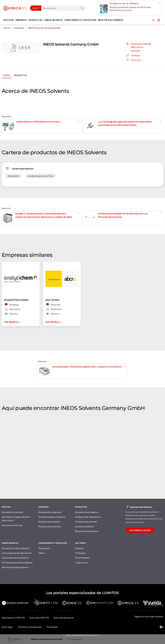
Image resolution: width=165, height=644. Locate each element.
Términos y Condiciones (30, 627)
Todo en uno (81, 563)
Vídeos (42, 553)
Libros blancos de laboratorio (17, 553)
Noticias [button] (9, 20)
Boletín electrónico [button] (111, 20)
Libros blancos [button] (53, 20)
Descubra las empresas (50, 512)
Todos (35, 8)
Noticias (79, 548)
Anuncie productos (84, 526)
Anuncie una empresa (49, 522)
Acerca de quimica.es (64, 618)
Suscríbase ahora (140, 530)
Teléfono (133, 55)
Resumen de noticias (12, 525)
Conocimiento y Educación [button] (80, 20)
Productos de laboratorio (88, 517)
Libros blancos (82, 558)
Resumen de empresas (50, 526)
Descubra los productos (87, 512)
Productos (20, 75)
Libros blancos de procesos (15, 558)
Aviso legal (7, 627)
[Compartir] (153, 20)
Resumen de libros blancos (15, 567)
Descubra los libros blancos (16, 548)
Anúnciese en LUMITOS (13, 618)
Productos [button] (36, 20)
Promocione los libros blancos (17, 563)
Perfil (7, 75)
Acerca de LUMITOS (39, 618)
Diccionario (44, 548)
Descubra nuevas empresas (52, 517)
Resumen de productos (87, 531)
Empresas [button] (21, 20)
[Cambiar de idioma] (159, 20)
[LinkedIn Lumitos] (161, 627)
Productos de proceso (86, 522)
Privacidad (52, 627)
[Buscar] (82, 8)
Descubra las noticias (12, 512)
